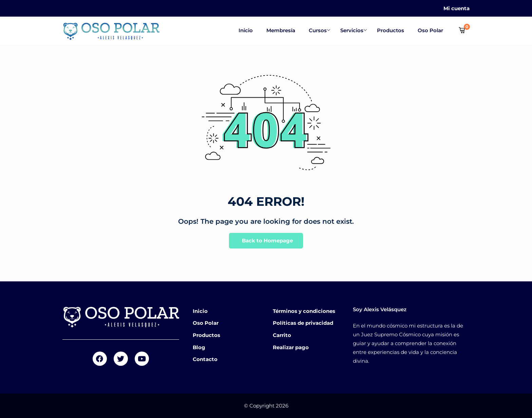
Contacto (205, 359)
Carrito (282, 335)
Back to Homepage (266, 241)
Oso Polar (430, 30)
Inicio (246, 30)
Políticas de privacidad (303, 323)
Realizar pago (291, 347)
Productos (391, 30)
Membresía (281, 30)
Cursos (319, 30)
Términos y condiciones (304, 311)
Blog (199, 347)
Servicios (354, 30)
